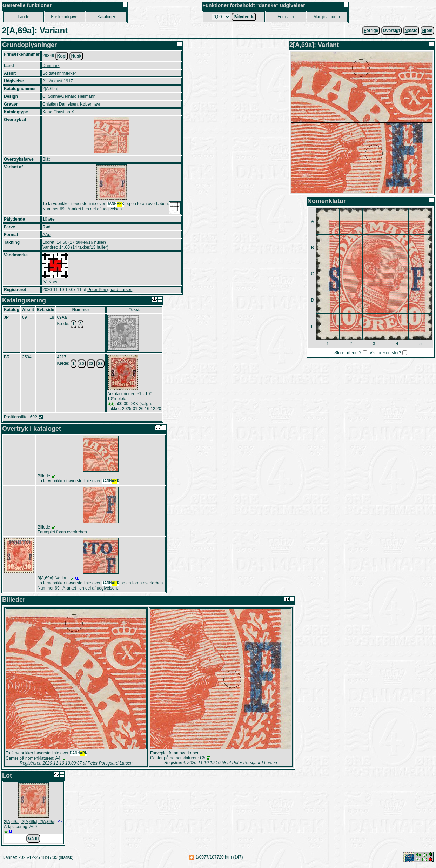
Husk (76, 56)
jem (427, 31)
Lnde (23, 17)
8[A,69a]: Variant (53, 579)
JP (6, 317)
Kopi (62, 56)
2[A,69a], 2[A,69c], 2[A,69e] (30, 824)
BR (7, 357)
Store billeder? (348, 353)
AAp (46, 235)
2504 (27, 357)
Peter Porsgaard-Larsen (110, 290)
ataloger (106, 17)
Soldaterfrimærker (59, 73)
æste (411, 31)
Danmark (51, 66)
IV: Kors (50, 282)
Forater (286, 17)
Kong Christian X (58, 112)
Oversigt (392, 31)
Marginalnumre (327, 17)
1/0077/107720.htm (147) (219, 859)
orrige (371, 31)
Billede (44, 476)
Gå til (33, 841)
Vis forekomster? (385, 353)
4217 (62, 357)
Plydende (244, 17)
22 (91, 364)
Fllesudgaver (65, 17)
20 (82, 364)
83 (100, 364)
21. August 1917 (58, 81)
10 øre (49, 219)
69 (24, 317)
